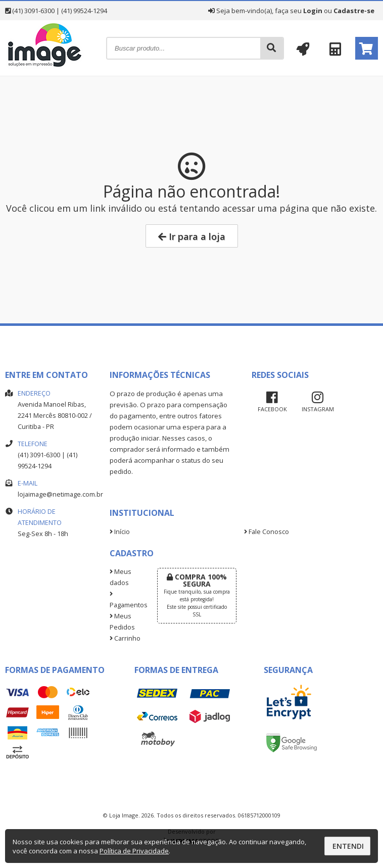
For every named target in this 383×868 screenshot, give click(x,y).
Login (313, 11)
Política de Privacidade (134, 851)
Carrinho (125, 638)
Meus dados (121, 577)
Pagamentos (126, 600)
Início (120, 532)
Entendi (348, 846)
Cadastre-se (354, 11)
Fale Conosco (267, 532)
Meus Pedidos (122, 622)
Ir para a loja (192, 236)
